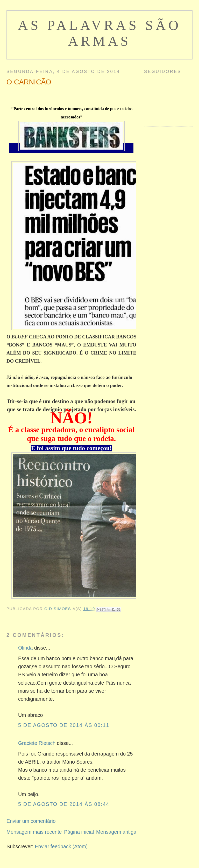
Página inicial (79, 832)
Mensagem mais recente (34, 832)
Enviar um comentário (31, 821)
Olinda (25, 648)
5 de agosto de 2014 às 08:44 (64, 804)
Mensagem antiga (116, 832)
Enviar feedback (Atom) (61, 846)
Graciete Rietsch (37, 743)
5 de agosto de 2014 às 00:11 (64, 725)
